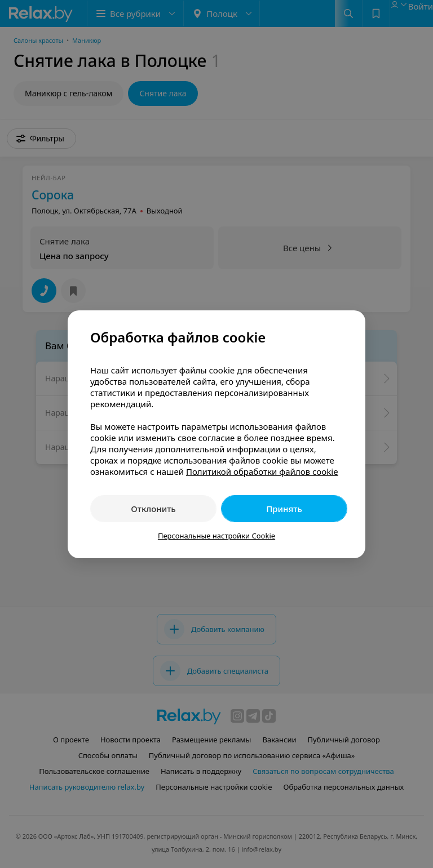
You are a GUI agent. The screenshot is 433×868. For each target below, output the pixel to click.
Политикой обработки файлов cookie (262, 471)
